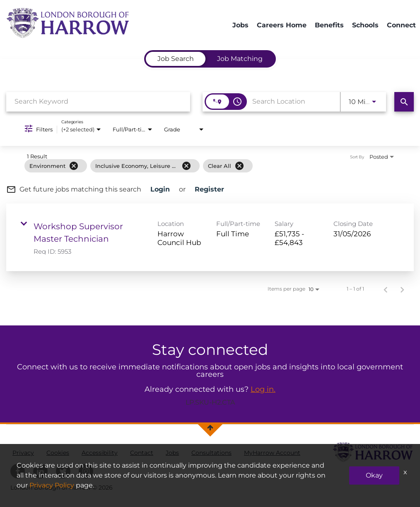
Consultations (211, 453)
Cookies (58, 453)
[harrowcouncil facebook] (18, 471)
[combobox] (98, 101)
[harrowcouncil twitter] (63, 471)
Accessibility (100, 453)
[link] (210, 237)
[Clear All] (239, 166)
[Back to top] (210, 428)
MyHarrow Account (272, 453)
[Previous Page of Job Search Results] (386, 289)
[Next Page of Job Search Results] (402, 289)
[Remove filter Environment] (74, 166)
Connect (401, 25)
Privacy (23, 453)
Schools (365, 25)
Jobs (240, 25)
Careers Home (282, 25)
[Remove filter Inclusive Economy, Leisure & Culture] (186, 166)
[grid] (197, 166)
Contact (142, 453)
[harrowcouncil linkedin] (40, 471)
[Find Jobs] (404, 102)
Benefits (329, 25)
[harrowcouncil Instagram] (86, 471)
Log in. (263, 389)
